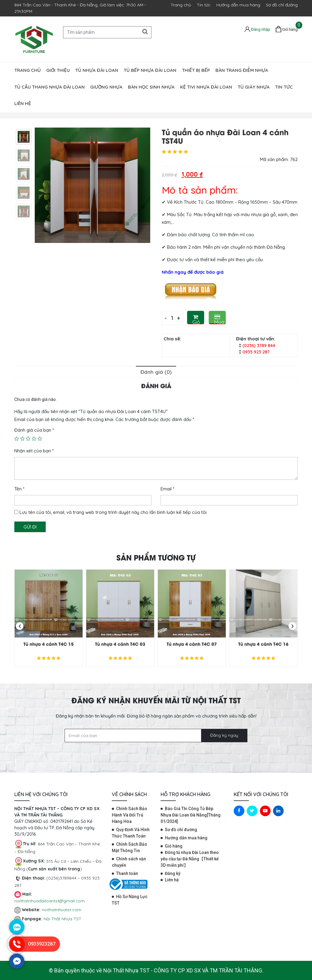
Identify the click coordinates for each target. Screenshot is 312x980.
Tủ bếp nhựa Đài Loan (150, 70)
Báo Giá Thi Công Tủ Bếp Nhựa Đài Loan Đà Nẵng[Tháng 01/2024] (191, 815)
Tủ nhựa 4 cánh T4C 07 (192, 644)
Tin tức (204, 5)
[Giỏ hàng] (287, 29)
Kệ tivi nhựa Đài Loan (206, 87)
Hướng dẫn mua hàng (238, 5)
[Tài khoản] (257, 29)
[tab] (156, 372)
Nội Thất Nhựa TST (62, 919)
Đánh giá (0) (156, 372)
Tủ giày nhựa (254, 87)
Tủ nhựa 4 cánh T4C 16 (263, 644)
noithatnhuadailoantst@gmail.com (50, 901)
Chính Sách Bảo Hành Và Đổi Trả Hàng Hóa (129, 815)
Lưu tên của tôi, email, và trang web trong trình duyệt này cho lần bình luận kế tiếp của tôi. (113, 512)
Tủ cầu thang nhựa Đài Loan (50, 87)
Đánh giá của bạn (34, 430)
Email (167, 489)
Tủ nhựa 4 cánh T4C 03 (120, 644)
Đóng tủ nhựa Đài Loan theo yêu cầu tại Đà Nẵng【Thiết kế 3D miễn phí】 (190, 859)
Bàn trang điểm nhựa (242, 70)
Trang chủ (181, 5)
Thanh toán (127, 873)
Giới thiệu (58, 70)
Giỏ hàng (198, 319)
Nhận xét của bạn (34, 451)
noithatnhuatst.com (62, 910)
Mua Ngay (220, 319)
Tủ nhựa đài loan (97, 70)
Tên (19, 489)
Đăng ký (173, 873)
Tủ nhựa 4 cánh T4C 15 (49, 644)
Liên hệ (23, 103)
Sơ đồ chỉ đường (282, 5)
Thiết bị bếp (196, 70)
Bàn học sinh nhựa (151, 87)
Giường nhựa (106, 87)
